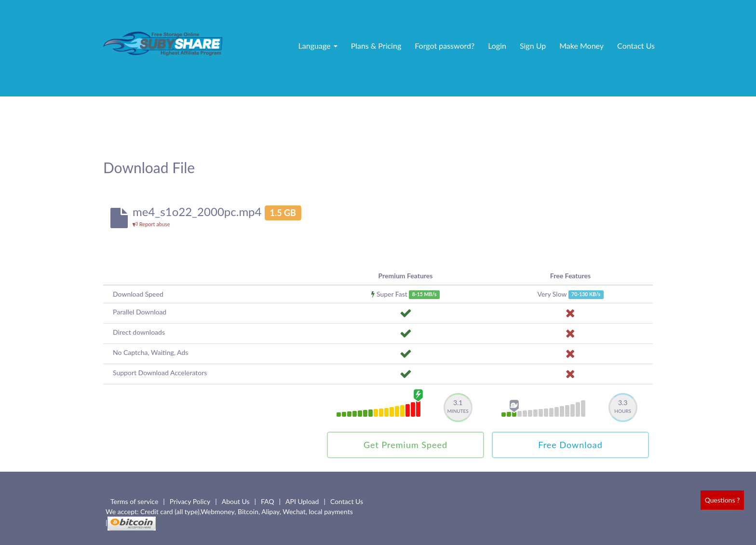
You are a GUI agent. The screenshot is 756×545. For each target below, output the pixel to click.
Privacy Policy (190, 501)
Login (497, 46)
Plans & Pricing (376, 46)
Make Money (581, 46)
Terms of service (134, 501)
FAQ (268, 501)
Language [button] (318, 46)
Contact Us (636, 46)
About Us (236, 501)
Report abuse (151, 224)
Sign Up (533, 46)
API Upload (302, 501)
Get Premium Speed (405, 445)
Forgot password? (445, 46)
